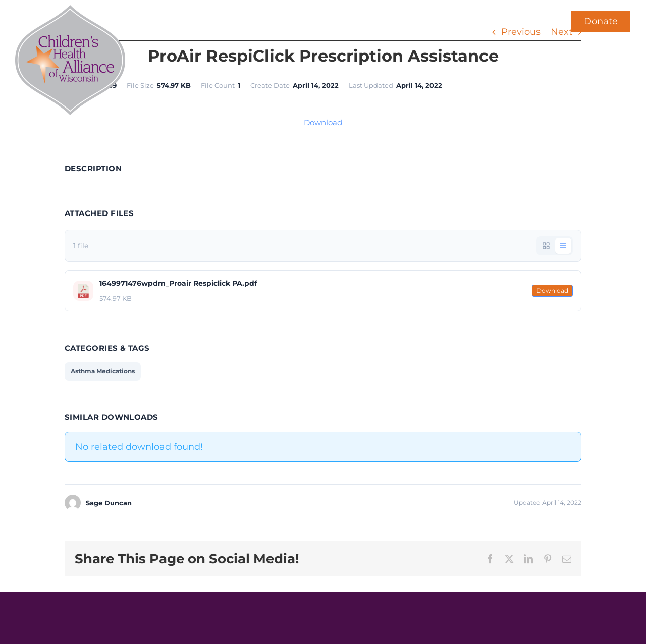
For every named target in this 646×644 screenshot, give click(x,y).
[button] (539, 21)
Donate (601, 21)
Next (561, 32)
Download (323, 122)
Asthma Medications (103, 371)
